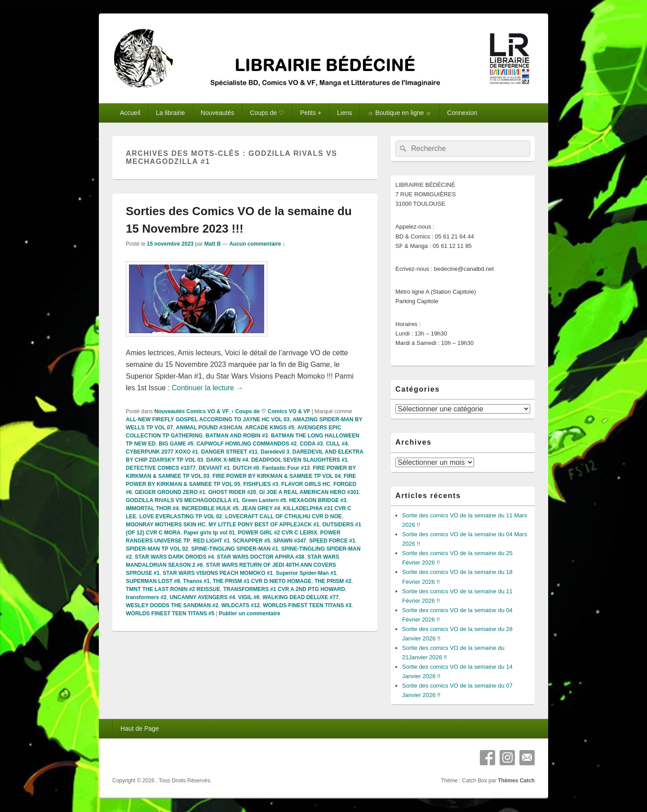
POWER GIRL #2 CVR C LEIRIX (277, 533)
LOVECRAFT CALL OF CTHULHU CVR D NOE (284, 516)
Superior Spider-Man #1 (306, 573)
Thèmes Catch (516, 781)
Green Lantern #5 (264, 500)
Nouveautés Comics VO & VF (191, 411)
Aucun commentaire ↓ (257, 244)
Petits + (311, 113)
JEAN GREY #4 (261, 508)
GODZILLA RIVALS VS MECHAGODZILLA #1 (182, 500)
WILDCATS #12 (240, 605)
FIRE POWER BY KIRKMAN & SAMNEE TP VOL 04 (277, 476)
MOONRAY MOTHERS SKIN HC (166, 525)
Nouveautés (218, 113)
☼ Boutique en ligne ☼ (399, 113)
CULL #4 (337, 444)
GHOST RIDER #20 (232, 492)
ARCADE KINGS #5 (270, 428)
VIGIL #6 (249, 597)
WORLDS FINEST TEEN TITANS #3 (307, 605)
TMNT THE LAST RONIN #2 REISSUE (173, 589)
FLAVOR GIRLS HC (306, 484)
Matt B (213, 244)
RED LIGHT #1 (211, 541)
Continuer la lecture (207, 388)
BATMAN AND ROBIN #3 (237, 436)
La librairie (171, 113)
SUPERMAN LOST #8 (153, 581)
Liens (344, 113)
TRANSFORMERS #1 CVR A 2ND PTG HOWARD (284, 589)
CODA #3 (311, 444)
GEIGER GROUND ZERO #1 (170, 492)
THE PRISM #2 (333, 581)
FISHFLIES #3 (261, 484)
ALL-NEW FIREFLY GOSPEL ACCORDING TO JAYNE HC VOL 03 (208, 419)
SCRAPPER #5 (251, 541)
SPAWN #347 (290, 541)
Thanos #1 (196, 581)
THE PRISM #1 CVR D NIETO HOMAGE (262, 581)
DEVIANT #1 (214, 468)
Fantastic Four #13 (286, 468)
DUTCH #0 (246, 468)
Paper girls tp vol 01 (209, 533)
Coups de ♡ (267, 113)
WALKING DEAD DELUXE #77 (300, 597)
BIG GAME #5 (176, 444)
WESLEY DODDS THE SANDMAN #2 (172, 605)
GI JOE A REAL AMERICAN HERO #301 (309, 492)
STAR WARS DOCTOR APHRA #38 (261, 557)
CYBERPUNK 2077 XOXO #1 (162, 452)
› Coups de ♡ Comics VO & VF (271, 411)
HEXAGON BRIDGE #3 (318, 500)
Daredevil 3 (275, 452)
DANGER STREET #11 (229, 452)
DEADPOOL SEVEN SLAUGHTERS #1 (299, 460)
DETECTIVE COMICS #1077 (161, 468)
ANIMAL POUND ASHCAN (209, 428)
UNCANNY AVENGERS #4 (202, 597)
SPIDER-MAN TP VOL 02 (157, 549)
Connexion (462, 113)
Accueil (130, 113)
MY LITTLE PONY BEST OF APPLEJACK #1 (264, 525)
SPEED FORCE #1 (332, 541)
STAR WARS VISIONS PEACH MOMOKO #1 (218, 573)
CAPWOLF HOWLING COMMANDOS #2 (246, 444)
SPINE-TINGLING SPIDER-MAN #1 (235, 549)
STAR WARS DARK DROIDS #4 (174, 557)
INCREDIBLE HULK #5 (210, 508)
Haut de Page (140, 728)
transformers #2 (146, 597)
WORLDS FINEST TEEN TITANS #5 (170, 613)
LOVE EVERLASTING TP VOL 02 (181, 516)
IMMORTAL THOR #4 (152, 508)
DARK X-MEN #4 (227, 460)
